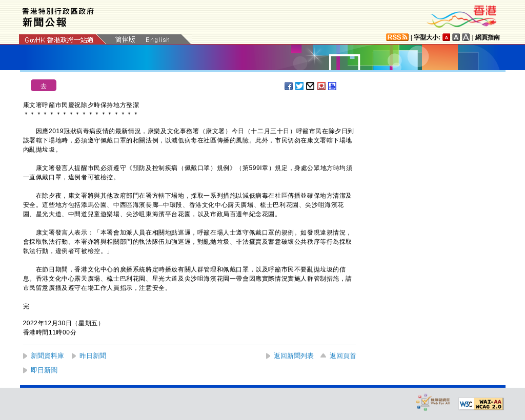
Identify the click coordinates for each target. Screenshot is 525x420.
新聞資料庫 (47, 356)
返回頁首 (343, 356)
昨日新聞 (93, 356)
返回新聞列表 (294, 356)
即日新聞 (44, 370)
